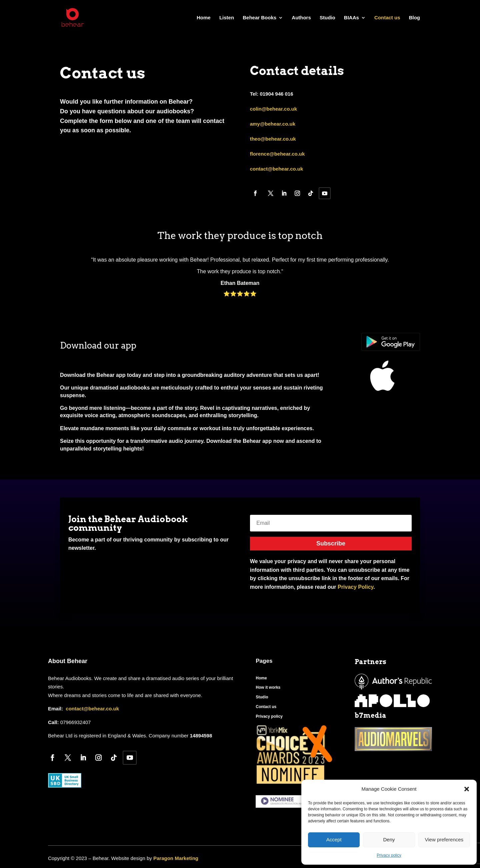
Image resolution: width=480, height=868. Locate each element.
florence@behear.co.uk (277, 154)
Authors (301, 18)
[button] (467, 789)
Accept (334, 840)
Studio (327, 18)
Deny (389, 840)
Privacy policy (389, 855)
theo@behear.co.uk (273, 139)
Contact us (387, 18)
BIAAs (351, 18)
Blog (414, 18)
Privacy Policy (355, 587)
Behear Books (259, 18)
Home (204, 18)
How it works (268, 687)
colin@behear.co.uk (273, 109)
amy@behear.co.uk (273, 124)
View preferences (444, 840)
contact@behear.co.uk (277, 169)
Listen (227, 18)
